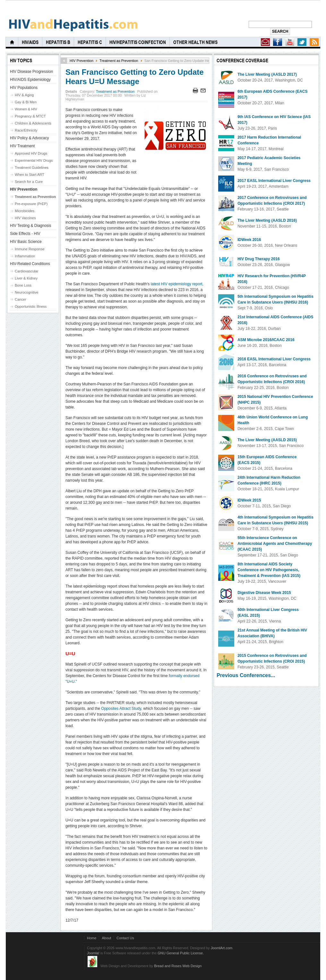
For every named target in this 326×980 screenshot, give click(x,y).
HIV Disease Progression (31, 72)
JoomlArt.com (222, 948)
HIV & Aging (24, 95)
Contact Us (125, 938)
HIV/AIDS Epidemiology (30, 80)
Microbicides (25, 211)
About (106, 938)
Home (92, 938)
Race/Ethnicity (26, 130)
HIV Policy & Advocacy (29, 138)
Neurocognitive (27, 292)
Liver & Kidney (26, 278)
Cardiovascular (27, 271)
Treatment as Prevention (119, 61)
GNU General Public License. (181, 953)
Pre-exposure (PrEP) (31, 204)
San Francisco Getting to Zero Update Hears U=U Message (135, 77)
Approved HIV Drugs (31, 153)
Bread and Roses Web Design (178, 966)
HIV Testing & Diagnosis (31, 226)
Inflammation (25, 256)
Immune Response (30, 249)
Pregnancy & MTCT (30, 116)
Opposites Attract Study (121, 709)
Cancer (21, 299)
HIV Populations (24, 88)
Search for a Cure (29, 182)
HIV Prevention (81, 61)
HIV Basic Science (26, 242)
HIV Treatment (22, 146)
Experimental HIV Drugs (34, 160)
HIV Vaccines (25, 218)
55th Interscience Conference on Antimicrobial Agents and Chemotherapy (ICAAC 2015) (275, 544)
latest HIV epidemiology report (177, 284)
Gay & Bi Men (26, 102)
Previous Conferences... (246, 675)
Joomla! (93, 953)
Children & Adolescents (33, 123)
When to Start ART (30, 175)
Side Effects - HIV (25, 234)
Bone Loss (23, 285)
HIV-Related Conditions (30, 264)
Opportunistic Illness (31, 306)
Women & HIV (26, 109)
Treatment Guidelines (32, 168)
